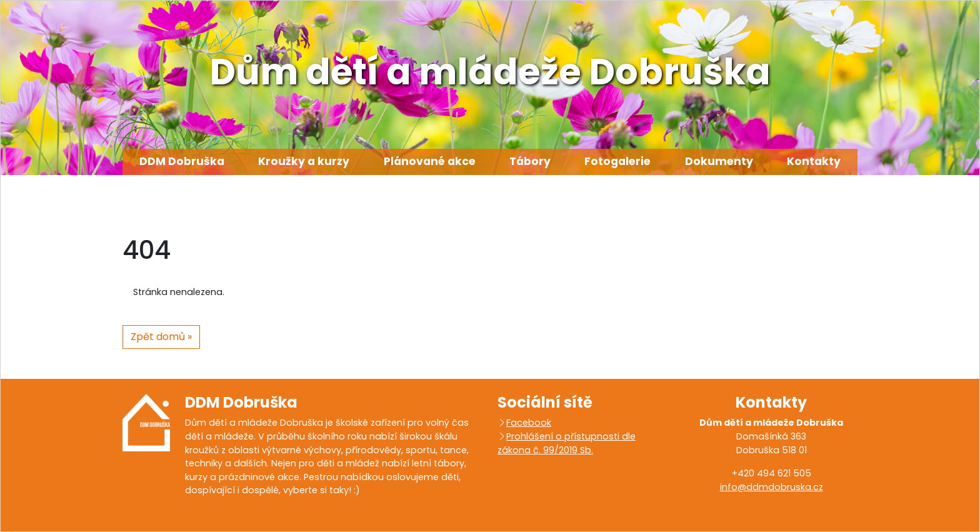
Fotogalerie (617, 161)
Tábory (530, 161)
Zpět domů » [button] (161, 337)
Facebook (529, 423)
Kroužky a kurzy (304, 161)
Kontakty (814, 161)
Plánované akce (430, 161)
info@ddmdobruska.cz (772, 487)
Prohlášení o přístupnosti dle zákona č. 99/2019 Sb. (567, 443)
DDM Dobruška (182, 161)
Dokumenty (719, 161)
